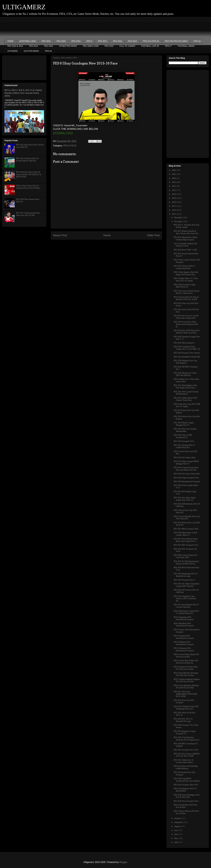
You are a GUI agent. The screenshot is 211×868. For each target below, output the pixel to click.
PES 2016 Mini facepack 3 (184, 343)
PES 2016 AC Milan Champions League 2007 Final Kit (187, 585)
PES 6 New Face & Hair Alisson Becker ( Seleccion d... (187, 292)
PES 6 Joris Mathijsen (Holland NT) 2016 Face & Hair (186, 687)
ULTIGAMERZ (24, 7)
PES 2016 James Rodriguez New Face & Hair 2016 (187, 796)
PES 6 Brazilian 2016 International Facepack (184, 625)
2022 (174, 186)
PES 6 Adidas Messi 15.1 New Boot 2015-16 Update (186, 280)
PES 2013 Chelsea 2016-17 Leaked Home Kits (185, 267)
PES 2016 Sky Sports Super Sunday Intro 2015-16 (185, 499)
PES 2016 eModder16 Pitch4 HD (187, 357)
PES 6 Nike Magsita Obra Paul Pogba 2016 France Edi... (186, 273)
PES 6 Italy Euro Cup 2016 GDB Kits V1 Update (187, 405)
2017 (174, 206)
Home (107, 235)
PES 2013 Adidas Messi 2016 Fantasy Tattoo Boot (185, 399)
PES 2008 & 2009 (91, 46)
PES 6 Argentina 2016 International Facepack (184, 618)
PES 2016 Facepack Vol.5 (184, 441)
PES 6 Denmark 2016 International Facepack (184, 649)
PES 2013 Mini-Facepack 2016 (186, 529)
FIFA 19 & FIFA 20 (151, 41)
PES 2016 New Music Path (184, 458)
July (176, 830)
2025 (174, 174)
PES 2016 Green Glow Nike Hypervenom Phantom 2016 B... (186, 324)
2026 (174, 170)
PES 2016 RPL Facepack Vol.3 (186, 545)
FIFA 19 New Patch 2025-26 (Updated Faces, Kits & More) (28, 187)
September (179, 822)
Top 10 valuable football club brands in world (185, 245)
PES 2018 (117, 41)
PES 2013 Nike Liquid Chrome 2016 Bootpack (186, 393)
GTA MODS (13, 51)
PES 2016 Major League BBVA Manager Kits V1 (186, 463)
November (179, 222)
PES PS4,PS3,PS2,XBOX (176, 41)
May (176, 838)
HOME (10, 41)
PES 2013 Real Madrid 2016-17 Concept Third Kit (186, 606)
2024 (174, 178)
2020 (174, 194)
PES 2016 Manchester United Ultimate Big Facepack (185, 238)
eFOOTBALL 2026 (28, 41)
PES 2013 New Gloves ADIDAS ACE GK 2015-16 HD (187, 755)
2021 (174, 190)
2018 (174, 202)
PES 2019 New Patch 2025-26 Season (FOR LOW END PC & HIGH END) (29, 174)
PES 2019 (76, 41)
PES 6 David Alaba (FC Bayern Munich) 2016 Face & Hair (186, 298)
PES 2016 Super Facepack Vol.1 (186, 478)
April (176, 842)
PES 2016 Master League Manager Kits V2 (184, 424)
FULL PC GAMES (127, 46)
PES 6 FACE (70, 146)
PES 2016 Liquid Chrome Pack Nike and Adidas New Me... (186, 469)
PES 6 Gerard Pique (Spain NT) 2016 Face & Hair (186, 656)
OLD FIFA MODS (31, 51)
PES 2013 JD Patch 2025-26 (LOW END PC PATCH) (27, 160)
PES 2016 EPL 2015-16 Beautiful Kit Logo (183, 720)
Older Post (153, 235)
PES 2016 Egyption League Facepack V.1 (185, 732)
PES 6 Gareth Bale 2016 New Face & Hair (185, 806)
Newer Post (60, 235)
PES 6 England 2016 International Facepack (184, 637)
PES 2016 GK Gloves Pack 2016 (187, 474)
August (177, 826)
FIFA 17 (168, 46)
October (178, 818)
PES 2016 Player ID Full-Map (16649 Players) (186, 767)
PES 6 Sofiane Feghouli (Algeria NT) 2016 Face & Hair (187, 680)
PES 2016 (48, 46)
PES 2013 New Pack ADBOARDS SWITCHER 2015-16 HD (185, 694)
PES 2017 (102, 41)
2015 (174, 214)
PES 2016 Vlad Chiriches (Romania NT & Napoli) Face (187, 739)
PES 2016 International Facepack (187, 482)
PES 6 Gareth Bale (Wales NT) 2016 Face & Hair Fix (186, 662)
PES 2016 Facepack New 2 (184, 580)
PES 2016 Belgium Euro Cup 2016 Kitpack (185, 362)
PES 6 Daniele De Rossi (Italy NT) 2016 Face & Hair (186, 668)
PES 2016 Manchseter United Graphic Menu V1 (185, 534)
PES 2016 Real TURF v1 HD (185, 250)
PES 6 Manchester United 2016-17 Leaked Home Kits (186, 612)
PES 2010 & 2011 (15, 46)
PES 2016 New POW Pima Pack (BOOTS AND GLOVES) (187, 332)
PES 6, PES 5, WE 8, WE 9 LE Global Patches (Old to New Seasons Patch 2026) (23, 93)
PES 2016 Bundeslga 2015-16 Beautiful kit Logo (186, 575)
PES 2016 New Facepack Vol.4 (186, 801)
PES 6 (89, 41)
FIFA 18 (197, 41)
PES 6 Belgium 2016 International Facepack (184, 643)
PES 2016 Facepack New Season (187, 353)
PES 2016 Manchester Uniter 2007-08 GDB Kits (185, 374)
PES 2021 (46, 41)
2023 (174, 182)
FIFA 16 (48, 51)
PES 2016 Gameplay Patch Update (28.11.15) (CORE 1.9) (187, 348)
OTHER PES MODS (68, 46)
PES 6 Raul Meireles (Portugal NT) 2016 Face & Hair (186, 674)
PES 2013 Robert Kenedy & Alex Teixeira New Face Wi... (186, 232)
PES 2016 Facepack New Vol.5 (186, 785)
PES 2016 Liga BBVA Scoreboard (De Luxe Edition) (187, 780)
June (176, 834)
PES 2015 (109, 46)
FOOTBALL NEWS (186, 46)
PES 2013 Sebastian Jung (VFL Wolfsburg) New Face (186, 708)
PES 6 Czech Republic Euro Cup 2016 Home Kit (187, 518)
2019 (174, 198)
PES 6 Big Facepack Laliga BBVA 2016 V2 (185, 286)
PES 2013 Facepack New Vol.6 (186, 750)
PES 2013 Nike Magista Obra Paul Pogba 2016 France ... (185, 387)
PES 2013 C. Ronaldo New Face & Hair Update (187, 226)
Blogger (123, 862)
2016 (174, 210)
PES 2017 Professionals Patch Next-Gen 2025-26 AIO (28, 214)
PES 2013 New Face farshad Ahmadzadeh (185, 430)
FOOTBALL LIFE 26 (150, 46)
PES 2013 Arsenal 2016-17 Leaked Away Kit (184, 446)
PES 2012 (34, 46)
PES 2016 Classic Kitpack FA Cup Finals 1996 (185, 556)
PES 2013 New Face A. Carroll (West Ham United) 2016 (186, 317)
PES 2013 (132, 41)
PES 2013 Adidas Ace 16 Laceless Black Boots (184, 761)
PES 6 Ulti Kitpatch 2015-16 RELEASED (185, 790)
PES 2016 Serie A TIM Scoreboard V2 (183, 436)
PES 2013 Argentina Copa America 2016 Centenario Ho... (185, 599)
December (178, 218)
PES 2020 (61, 41)
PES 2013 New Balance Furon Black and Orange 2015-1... (186, 540)
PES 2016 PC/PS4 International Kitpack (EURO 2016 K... (186, 563)
